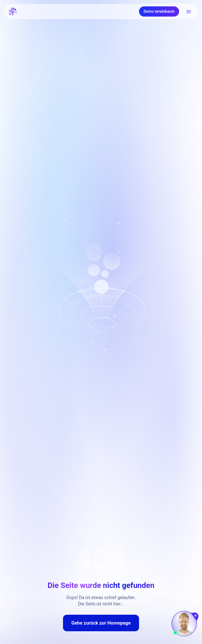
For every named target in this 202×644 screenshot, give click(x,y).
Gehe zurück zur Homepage (101, 623)
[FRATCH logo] (13, 11)
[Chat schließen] (196, 616)
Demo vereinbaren (159, 11)
